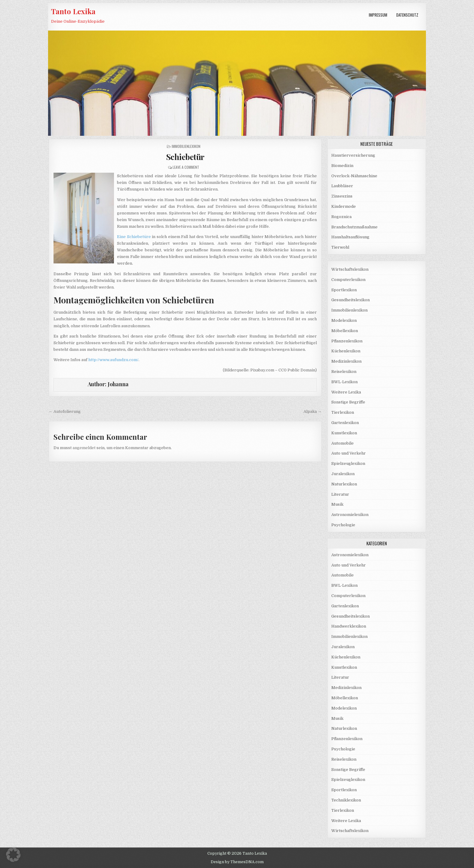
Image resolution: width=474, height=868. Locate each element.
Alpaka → (313, 411)
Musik (337, 504)
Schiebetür (185, 157)
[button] (13, 855)
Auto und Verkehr (349, 453)
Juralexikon (343, 474)
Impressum (378, 15)
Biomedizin (342, 166)
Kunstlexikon (344, 433)
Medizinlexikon (346, 361)
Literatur (340, 494)
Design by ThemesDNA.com (237, 862)
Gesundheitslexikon (351, 300)
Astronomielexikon (350, 515)
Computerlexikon (348, 280)
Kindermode (344, 206)
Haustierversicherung (353, 155)
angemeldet (84, 448)
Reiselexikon (344, 372)
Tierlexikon (343, 412)
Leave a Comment (186, 167)
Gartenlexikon (345, 423)
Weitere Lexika (346, 392)
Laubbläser (342, 186)
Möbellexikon (345, 331)
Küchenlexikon (346, 351)
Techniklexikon (346, 800)
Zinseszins (342, 196)
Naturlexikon (344, 484)
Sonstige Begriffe (348, 402)
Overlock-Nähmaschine (354, 176)
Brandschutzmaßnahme (354, 227)
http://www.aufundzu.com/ (113, 360)
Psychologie (343, 525)
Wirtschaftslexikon (350, 269)
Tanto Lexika (73, 11)
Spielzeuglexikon (348, 463)
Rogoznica (341, 217)
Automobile (343, 443)
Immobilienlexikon (186, 146)
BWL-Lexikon (344, 382)
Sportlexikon (344, 290)
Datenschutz (407, 15)
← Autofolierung (65, 411)
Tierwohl (340, 247)
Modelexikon (344, 320)
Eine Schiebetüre (134, 237)
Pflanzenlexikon (347, 341)
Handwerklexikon (349, 626)
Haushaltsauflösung (350, 237)
